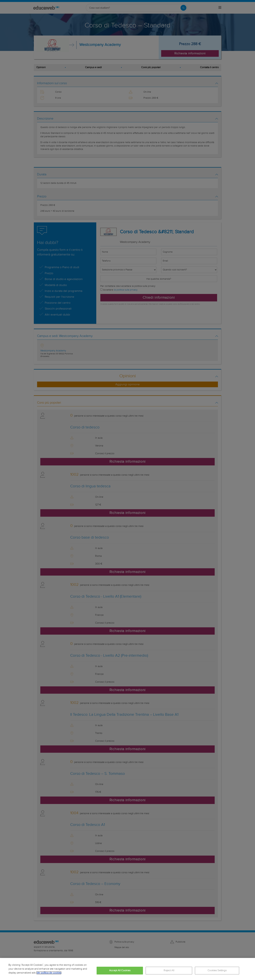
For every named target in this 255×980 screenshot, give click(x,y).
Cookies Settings (217, 971)
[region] (127, 969)
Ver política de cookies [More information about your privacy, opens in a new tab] (49, 973)
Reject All (169, 971)
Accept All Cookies (120, 971)
